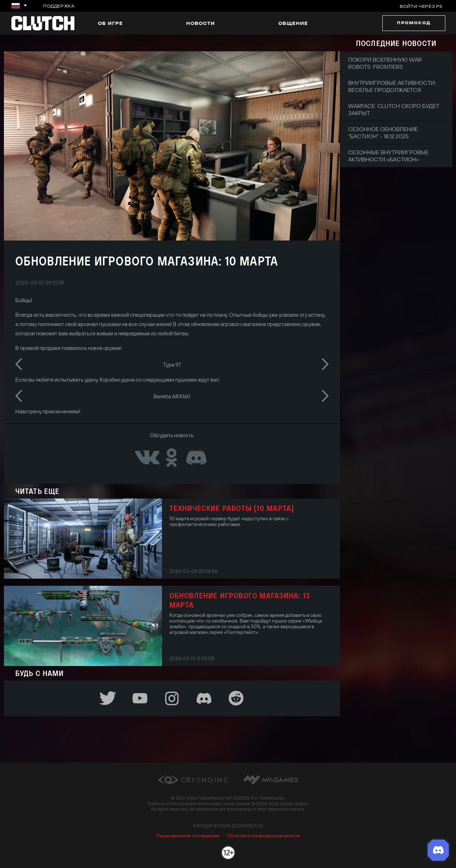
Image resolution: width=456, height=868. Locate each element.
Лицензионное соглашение (188, 836)
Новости (201, 23)
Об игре (110, 23)
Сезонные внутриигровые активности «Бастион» (388, 156)
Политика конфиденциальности (264, 836)
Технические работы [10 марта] (232, 508)
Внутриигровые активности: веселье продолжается (392, 86)
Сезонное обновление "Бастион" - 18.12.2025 (383, 133)
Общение (293, 23)
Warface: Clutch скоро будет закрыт (394, 109)
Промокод (414, 23)
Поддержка (59, 6)
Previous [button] (19, 364)
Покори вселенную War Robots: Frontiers (385, 63)
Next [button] (325, 364)
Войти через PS (421, 6)
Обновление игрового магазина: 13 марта (240, 600)
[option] (172, 364)
